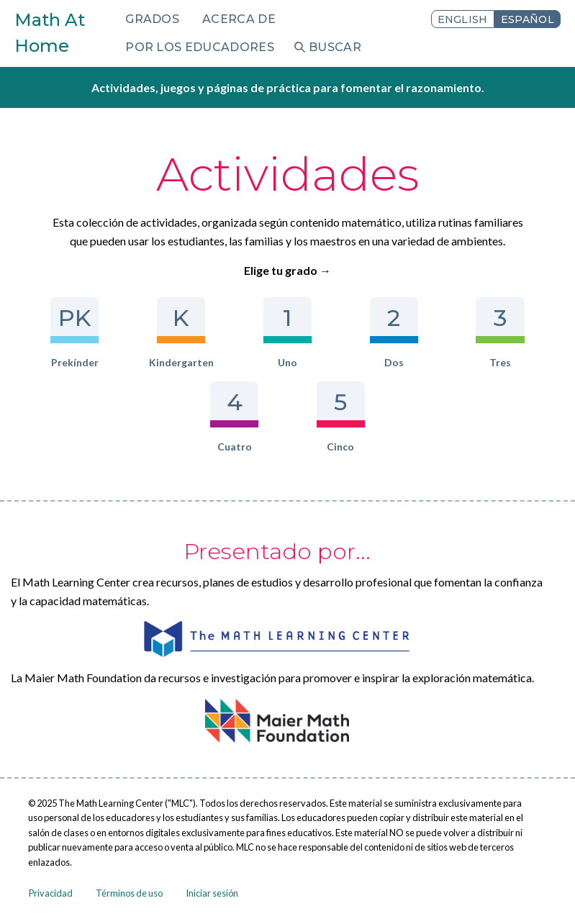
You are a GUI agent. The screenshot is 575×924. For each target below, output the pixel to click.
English (463, 19)
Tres (500, 333)
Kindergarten (181, 333)
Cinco (341, 417)
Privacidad (51, 893)
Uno (287, 333)
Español (528, 19)
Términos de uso (129, 893)
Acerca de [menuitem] (239, 19)
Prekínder (74, 333)
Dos (394, 333)
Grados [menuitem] (152, 19)
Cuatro (234, 417)
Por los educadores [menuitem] (200, 47)
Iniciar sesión (212, 893)
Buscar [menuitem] (335, 47)
